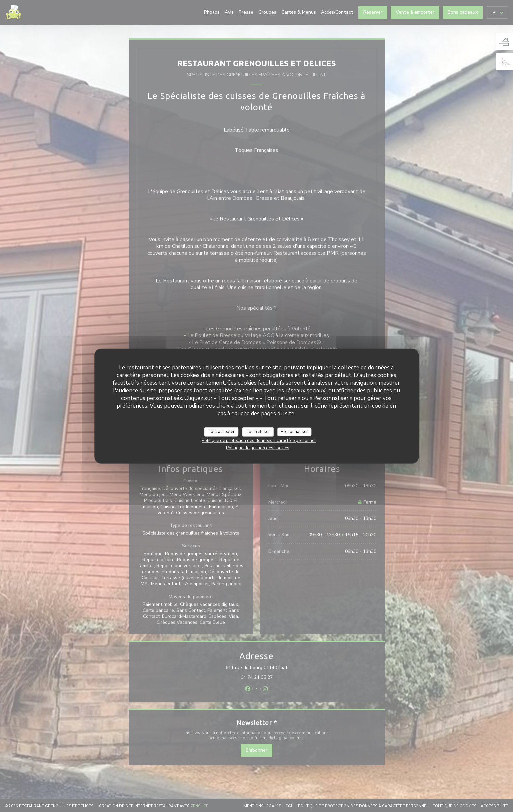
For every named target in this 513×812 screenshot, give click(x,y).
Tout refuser (258, 432)
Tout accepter (221, 432)
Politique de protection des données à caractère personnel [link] (259, 440)
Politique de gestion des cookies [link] (258, 448)
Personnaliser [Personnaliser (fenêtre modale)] (294, 432)
